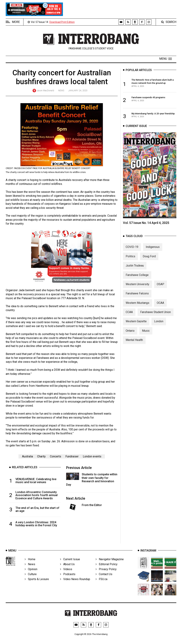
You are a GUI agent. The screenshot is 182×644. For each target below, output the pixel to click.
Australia (27, 456)
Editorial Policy (107, 570)
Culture (31, 580)
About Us (67, 570)
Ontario (130, 336)
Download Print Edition (62, 22)
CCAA (129, 317)
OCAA (160, 308)
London (159, 326)
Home (30, 565)
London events (92, 456)
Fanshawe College (137, 280)
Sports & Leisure (37, 585)
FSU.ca (101, 585)
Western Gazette (136, 326)
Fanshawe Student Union (156, 317)
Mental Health (134, 345)
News (61, 90)
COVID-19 (132, 252)
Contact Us (104, 580)
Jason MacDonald (45, 90)
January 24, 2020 (78, 90)
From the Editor (92, 505)
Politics (130, 261)
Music (146, 336)
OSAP (160, 289)
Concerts (56, 456)
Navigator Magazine (110, 565)
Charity (41, 456)
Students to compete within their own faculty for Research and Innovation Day (92, 479)
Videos (66, 575)
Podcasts (68, 580)
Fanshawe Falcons (137, 298)
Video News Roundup (75, 585)
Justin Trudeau (135, 271)
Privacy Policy (106, 575)
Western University (137, 289)
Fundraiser (72, 456)
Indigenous (153, 252)
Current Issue (70, 565)
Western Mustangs (137, 308)
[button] (166, 59)
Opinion (31, 575)
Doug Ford (149, 261)
